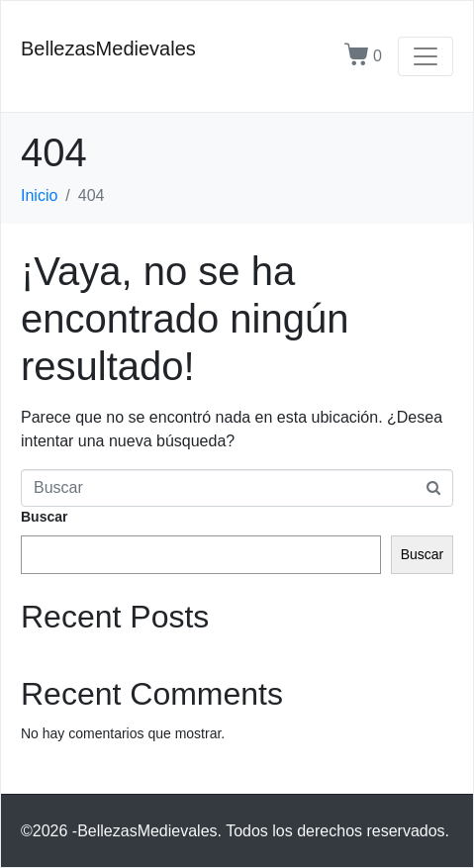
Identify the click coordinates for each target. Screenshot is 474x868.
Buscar (44, 517)
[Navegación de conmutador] (426, 56)
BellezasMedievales (108, 48)
